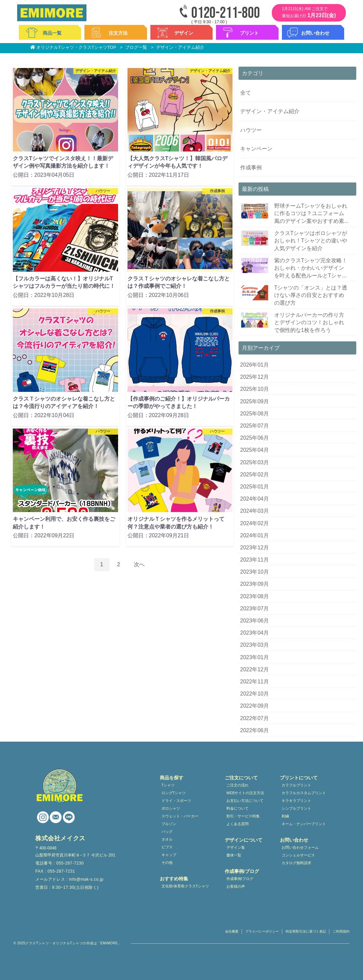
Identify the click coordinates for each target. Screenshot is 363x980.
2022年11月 (255, 682)
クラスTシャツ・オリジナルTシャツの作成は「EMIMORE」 (73, 943)
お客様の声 (236, 886)
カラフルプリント (296, 785)
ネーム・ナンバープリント (304, 824)
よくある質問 (238, 824)
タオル (167, 839)
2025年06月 (255, 438)
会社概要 (232, 931)
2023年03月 (255, 645)
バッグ (167, 832)
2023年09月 (255, 584)
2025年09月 (255, 401)
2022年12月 (255, 669)
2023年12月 (255, 548)
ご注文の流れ (238, 785)
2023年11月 (255, 560)
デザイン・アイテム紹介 (270, 111)
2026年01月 (255, 365)
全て (246, 93)
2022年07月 (255, 718)
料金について (238, 808)
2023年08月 (255, 596)
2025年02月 (255, 475)
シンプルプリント (296, 808)
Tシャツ (168, 785)
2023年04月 (255, 633)
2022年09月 (255, 706)
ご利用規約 (341, 931)
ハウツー (251, 130)
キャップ (169, 855)
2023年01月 (255, 657)
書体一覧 (234, 855)
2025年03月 (255, 462)
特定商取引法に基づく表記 (306, 931)
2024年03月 (255, 511)
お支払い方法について (245, 801)
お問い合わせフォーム (300, 847)
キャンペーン (256, 149)
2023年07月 (255, 609)
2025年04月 (255, 450)
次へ (139, 564)
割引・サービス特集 (243, 816)
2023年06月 (255, 621)
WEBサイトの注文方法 (245, 793)
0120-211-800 (226, 13)
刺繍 (285, 816)
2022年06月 (255, 730)
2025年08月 (255, 414)
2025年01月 (255, 487)
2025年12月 (255, 377)
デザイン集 (236, 847)
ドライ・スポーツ (176, 801)
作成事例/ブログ (240, 879)
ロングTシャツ (174, 793)
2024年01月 (255, 535)
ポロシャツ (171, 808)
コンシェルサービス (298, 855)
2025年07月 (255, 426)
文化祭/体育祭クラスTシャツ (185, 886)
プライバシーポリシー (262, 931)
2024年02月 (255, 523)
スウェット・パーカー (180, 816)
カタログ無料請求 (296, 863)
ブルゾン (169, 824)
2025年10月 (255, 389)
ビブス (167, 847)
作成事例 (251, 167)
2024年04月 (255, 499)
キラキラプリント (296, 801)
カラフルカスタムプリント (304, 793)
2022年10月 (255, 694)
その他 (167, 863)
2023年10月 (255, 572)
